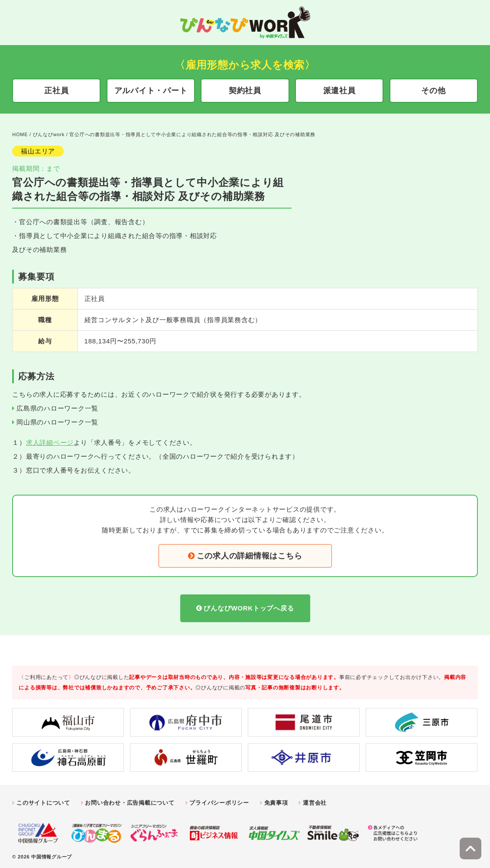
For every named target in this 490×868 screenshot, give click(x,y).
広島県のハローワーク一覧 (57, 406)
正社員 (56, 91)
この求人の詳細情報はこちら (250, 554)
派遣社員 (339, 91)
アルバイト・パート (151, 91)
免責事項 (276, 801)
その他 (433, 91)
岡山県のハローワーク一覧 (57, 420)
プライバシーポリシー (219, 801)
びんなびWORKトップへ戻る (249, 606)
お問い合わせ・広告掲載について (130, 801)
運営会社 (315, 801)
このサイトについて (43, 801)
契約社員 (245, 91)
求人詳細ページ (50, 440)
